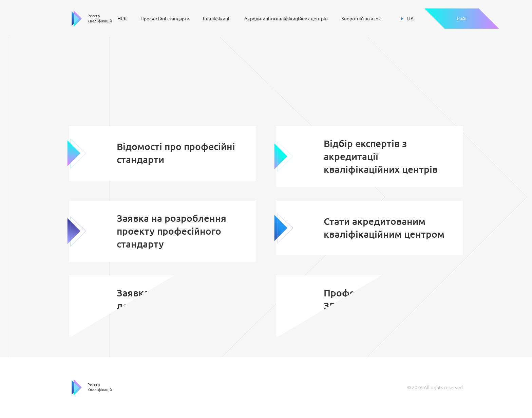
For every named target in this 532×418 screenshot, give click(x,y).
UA (407, 19)
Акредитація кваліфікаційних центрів (286, 19)
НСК (122, 19)
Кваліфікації (217, 19)
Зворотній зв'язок (361, 19)
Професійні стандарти (165, 19)
